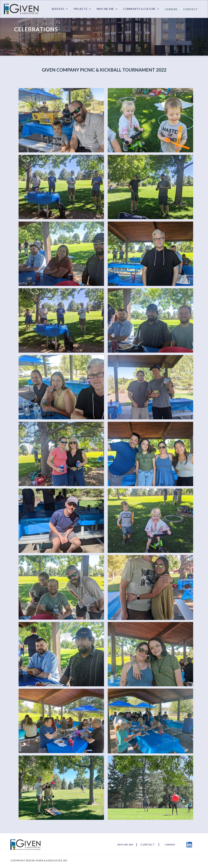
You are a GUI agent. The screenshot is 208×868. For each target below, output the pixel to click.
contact (190, 9)
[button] (60, 9)
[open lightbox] (59, 120)
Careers (171, 9)
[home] (23, 9)
